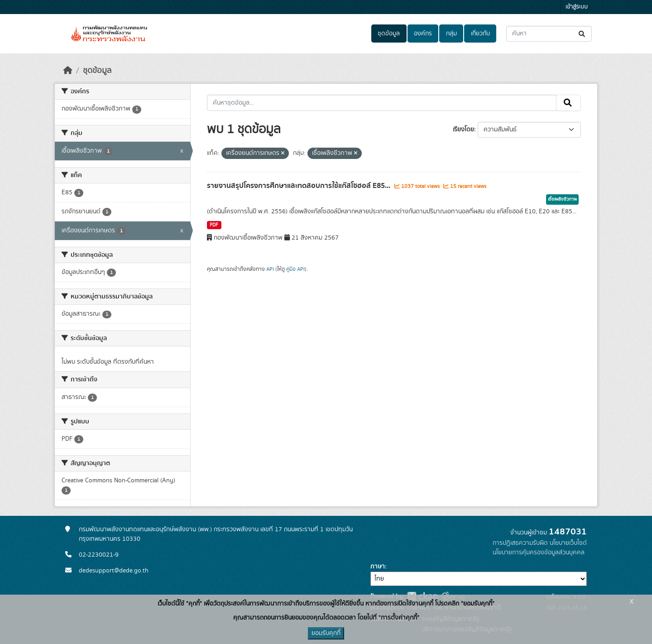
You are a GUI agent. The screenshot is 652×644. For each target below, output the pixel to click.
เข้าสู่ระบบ (577, 7)
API (270, 269)
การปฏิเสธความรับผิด (520, 543)
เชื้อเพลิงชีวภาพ (562, 199)
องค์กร (423, 34)
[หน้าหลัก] (68, 71)
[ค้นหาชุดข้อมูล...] (549, 34)
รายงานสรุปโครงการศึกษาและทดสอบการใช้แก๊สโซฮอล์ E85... (300, 186)
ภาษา (378, 567)
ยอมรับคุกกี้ (326, 633)
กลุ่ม (451, 34)
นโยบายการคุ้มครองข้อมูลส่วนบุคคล (539, 553)
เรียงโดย (463, 130)
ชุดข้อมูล (389, 34)
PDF (214, 225)
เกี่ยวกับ (480, 34)
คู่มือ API (295, 269)
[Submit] (582, 34)
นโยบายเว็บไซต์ (568, 543)
